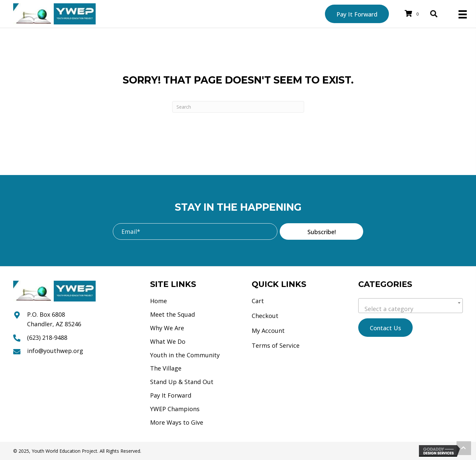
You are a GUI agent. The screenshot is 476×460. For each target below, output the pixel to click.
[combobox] (411, 306)
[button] (321, 231)
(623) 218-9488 (47, 337)
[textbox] (411, 309)
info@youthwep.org (55, 351)
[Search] (238, 107)
